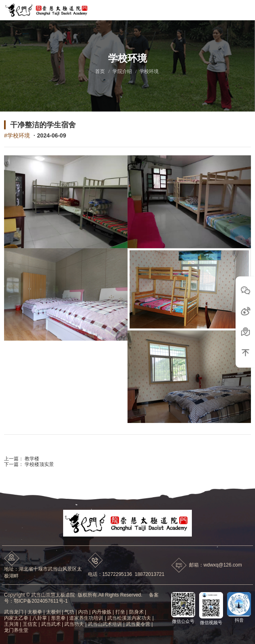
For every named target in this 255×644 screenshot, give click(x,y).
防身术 (136, 612)
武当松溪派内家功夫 (129, 618)
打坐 (120, 612)
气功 (69, 612)
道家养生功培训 (86, 618)
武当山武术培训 (105, 624)
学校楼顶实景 (39, 464)
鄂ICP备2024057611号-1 (41, 601)
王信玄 (30, 624)
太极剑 (53, 612)
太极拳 (35, 612)
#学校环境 (17, 135)
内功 (83, 612)
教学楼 (31, 459)
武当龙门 (14, 612)
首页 (100, 71)
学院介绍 (122, 71)
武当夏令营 (138, 624)
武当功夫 (74, 624)
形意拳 (58, 618)
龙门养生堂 (16, 630)
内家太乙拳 (16, 618)
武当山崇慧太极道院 (53, 595)
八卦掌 (40, 618)
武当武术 (51, 624)
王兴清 (11, 624)
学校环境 (149, 71)
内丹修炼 (102, 612)
